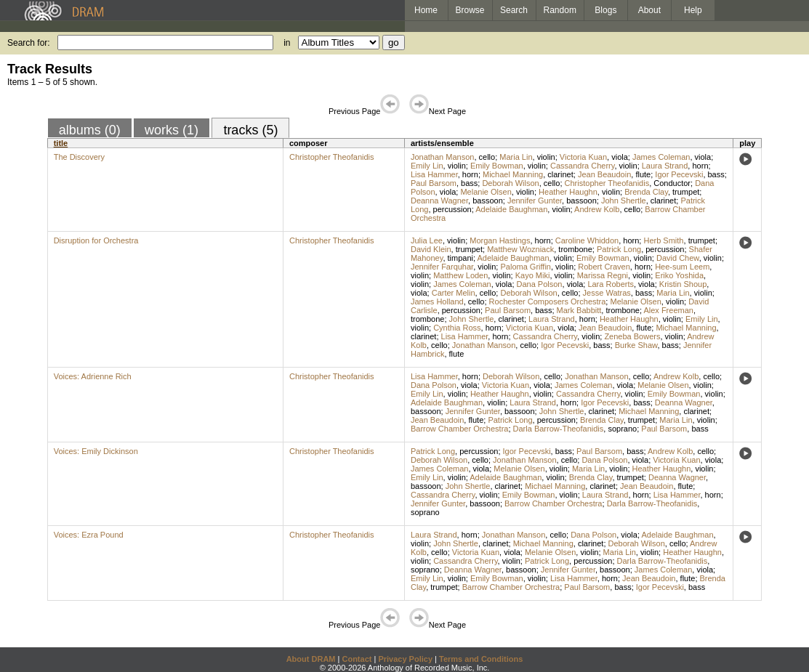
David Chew (678, 258)
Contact (357, 659)
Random (560, 10)
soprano (622, 429)
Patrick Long (619, 249)
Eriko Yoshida (679, 275)
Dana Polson (540, 284)
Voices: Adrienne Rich (93, 376)
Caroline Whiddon (587, 240)
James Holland (437, 301)
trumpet (686, 192)
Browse (470, 10)
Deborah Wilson (510, 183)
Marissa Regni (603, 275)
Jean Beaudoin (604, 174)
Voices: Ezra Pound (89, 535)
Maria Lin (516, 157)
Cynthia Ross (457, 328)
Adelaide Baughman (511, 209)
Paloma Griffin (526, 267)
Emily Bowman (497, 166)
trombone (575, 249)
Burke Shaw (636, 345)
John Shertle (624, 201)
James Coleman (661, 157)
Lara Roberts (611, 284)
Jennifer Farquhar (442, 267)
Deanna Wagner (439, 201)
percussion (452, 209)
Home (426, 10)
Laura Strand (665, 166)
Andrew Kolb (597, 209)
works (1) (172, 130)
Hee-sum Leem (682, 267)
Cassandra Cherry (582, 166)
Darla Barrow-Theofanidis (559, 429)
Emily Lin (427, 166)
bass (716, 174)
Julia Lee (427, 240)
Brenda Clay (646, 192)
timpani (460, 258)
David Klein (431, 249)
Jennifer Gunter (535, 201)
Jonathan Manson (442, 157)
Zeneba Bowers (632, 336)
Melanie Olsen (486, 192)
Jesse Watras (607, 293)
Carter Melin (454, 293)
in (287, 43)
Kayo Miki (533, 275)
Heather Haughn (568, 192)
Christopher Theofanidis (332, 157)
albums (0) (90, 130)
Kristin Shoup (683, 284)
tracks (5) (250, 130)
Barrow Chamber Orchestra (460, 429)
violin (546, 157)
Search (514, 10)
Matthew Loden (460, 275)
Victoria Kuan (583, 157)
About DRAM (311, 659)
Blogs (605, 10)
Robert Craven (604, 267)
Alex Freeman (668, 310)
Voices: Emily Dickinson (96, 451)
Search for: (29, 43)
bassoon (488, 201)
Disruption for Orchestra (96, 240)
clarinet (560, 174)
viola (620, 157)
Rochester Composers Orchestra (548, 301)
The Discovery (79, 157)
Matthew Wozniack (520, 249)
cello (487, 157)
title (61, 143)
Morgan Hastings (500, 240)
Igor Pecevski (679, 174)
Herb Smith (663, 240)
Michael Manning (513, 174)
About (649, 10)
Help (693, 10)
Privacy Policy (405, 659)
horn (700, 166)
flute (643, 174)
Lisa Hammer (434, 174)
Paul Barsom (434, 183)
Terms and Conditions (481, 659)
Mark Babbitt (579, 310)
